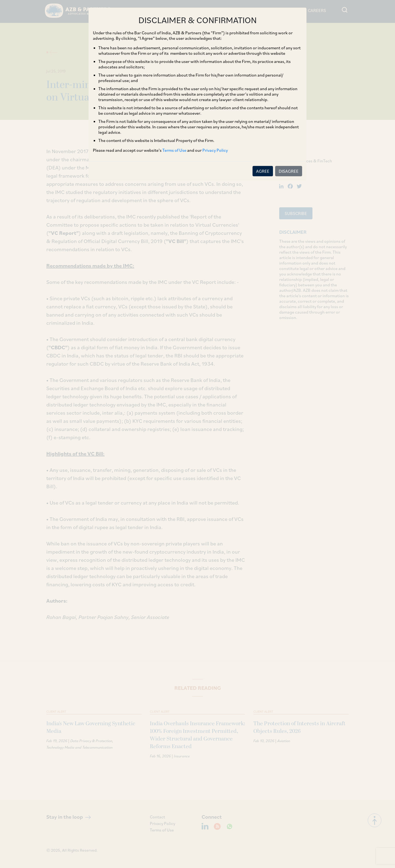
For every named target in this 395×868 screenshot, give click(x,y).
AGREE (263, 171)
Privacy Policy (215, 150)
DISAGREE (289, 171)
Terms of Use (174, 150)
